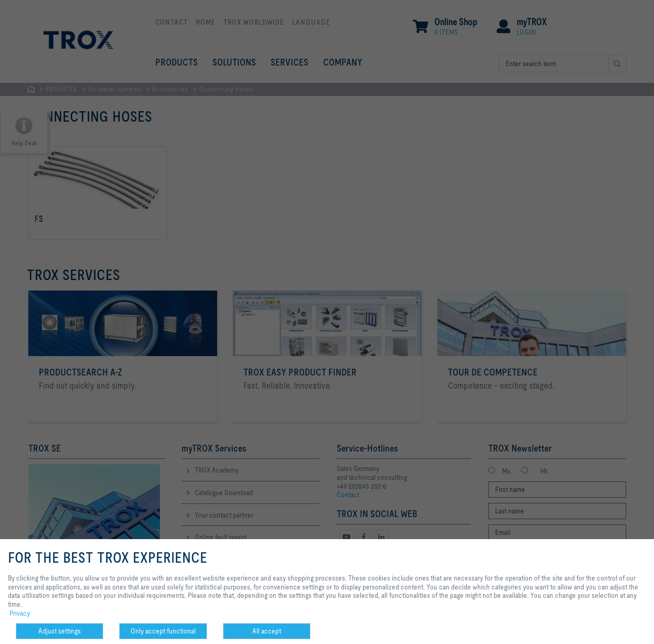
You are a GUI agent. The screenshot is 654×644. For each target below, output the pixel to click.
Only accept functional (163, 631)
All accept (267, 631)
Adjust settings (60, 631)
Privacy (20, 613)
